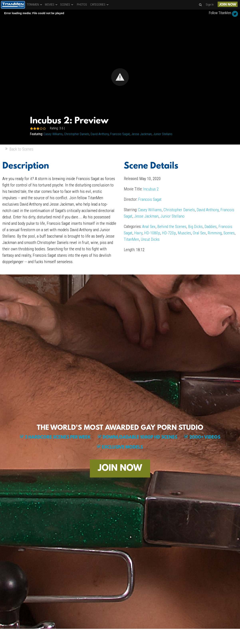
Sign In (210, 5)
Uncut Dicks (150, 239)
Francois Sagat (120, 134)
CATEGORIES (100, 5)
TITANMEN (35, 5)
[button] (120, 77)
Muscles (184, 233)
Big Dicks (195, 227)
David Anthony (100, 134)
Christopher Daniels (77, 134)
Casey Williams (53, 134)
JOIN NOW (228, 5)
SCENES (67, 5)
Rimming (215, 233)
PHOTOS (82, 5)
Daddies (211, 227)
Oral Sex (199, 233)
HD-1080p (152, 233)
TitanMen (131, 239)
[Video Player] (120, 77)
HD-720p (169, 233)
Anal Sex (149, 227)
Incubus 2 (151, 189)
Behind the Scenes (172, 227)
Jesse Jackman (141, 134)
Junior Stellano (163, 134)
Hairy (138, 233)
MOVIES (51, 5)
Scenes (229, 233)
